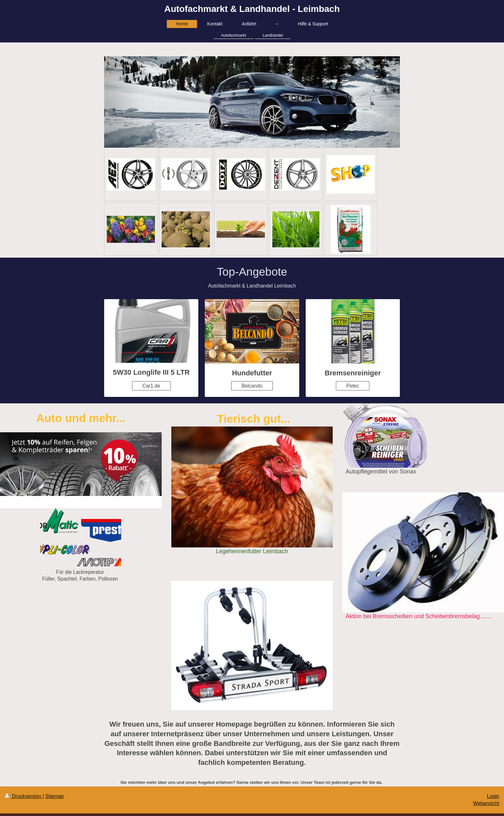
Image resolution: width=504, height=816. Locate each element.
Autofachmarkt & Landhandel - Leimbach (252, 9)
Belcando (252, 386)
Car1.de (151, 386)
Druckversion (24, 796)
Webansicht (486, 803)
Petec (353, 386)
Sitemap (54, 796)
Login (493, 796)
